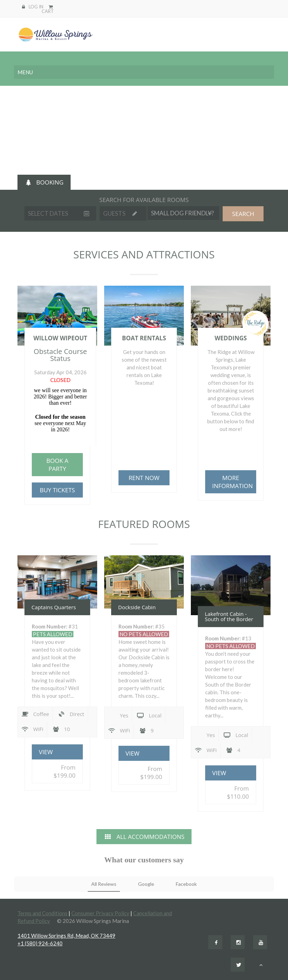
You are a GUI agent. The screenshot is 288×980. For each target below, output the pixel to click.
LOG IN (36, 7)
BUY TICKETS (57, 490)
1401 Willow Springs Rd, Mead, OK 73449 (66, 936)
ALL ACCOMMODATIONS (144, 837)
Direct (71, 714)
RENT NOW (144, 478)
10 (61, 729)
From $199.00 (64, 771)
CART (48, 9)
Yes (118, 715)
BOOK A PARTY (57, 465)
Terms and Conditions (42, 913)
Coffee (35, 714)
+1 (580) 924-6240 (40, 943)
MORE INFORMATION (232, 482)
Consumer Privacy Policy (100, 913)
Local (149, 716)
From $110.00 (238, 792)
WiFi (32, 729)
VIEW (46, 752)
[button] (14, 899)
